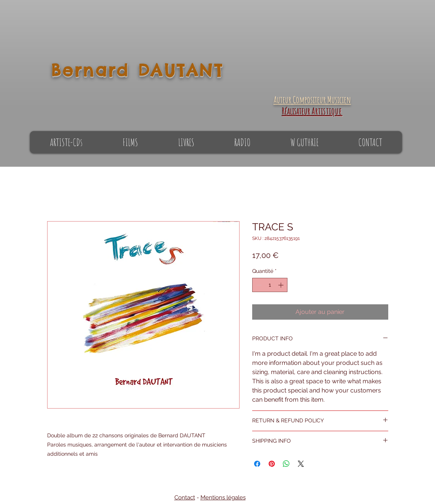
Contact (185, 497)
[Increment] (282, 285)
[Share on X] (301, 464)
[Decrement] (258, 285)
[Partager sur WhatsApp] (286, 464)
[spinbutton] (270, 285)
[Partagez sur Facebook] (257, 464)
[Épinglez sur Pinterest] (272, 464)
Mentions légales (223, 497)
